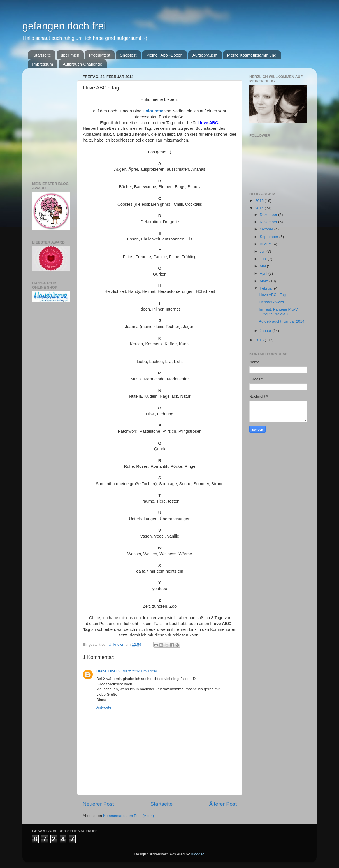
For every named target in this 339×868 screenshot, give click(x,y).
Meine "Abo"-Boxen (164, 55)
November (269, 222)
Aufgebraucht (205, 55)
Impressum (43, 64)
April (264, 273)
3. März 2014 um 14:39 (138, 671)
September (270, 237)
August (266, 244)
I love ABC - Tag (272, 295)
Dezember (269, 215)
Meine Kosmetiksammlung (252, 55)
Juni (264, 259)
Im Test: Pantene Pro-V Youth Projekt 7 (278, 312)
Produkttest (99, 55)
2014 (260, 208)
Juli (263, 251)
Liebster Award (271, 302)
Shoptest (128, 55)
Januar (266, 331)
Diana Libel (106, 671)
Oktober (267, 229)
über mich (70, 55)
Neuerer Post (98, 804)
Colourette (153, 111)
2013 (260, 340)
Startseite (42, 55)
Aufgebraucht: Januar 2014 (282, 321)
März (264, 281)
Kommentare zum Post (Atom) (129, 816)
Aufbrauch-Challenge (83, 64)
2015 (260, 201)
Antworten (105, 707)
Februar (267, 288)
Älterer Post (223, 804)
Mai (263, 266)
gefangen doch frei (64, 26)
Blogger (197, 854)
